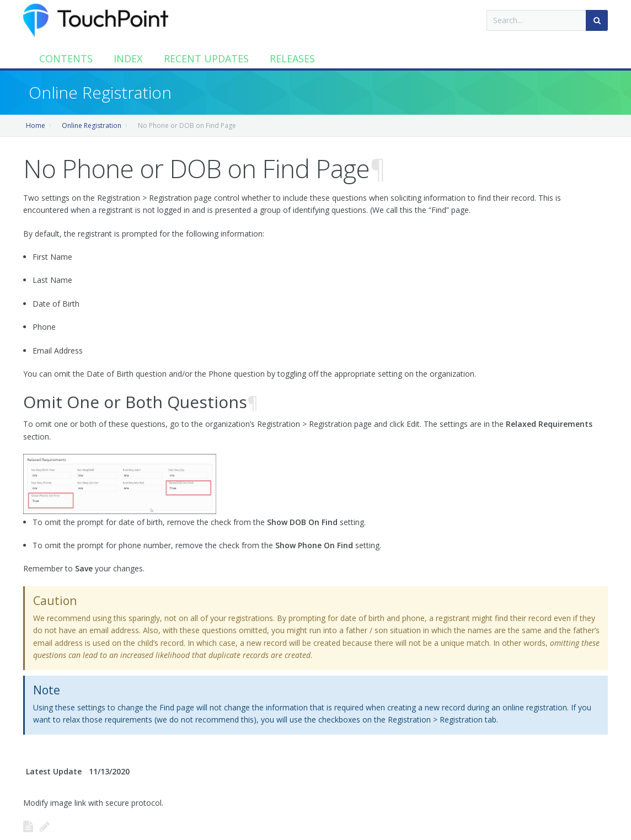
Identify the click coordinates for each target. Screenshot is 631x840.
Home (36, 125)
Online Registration (92, 125)
